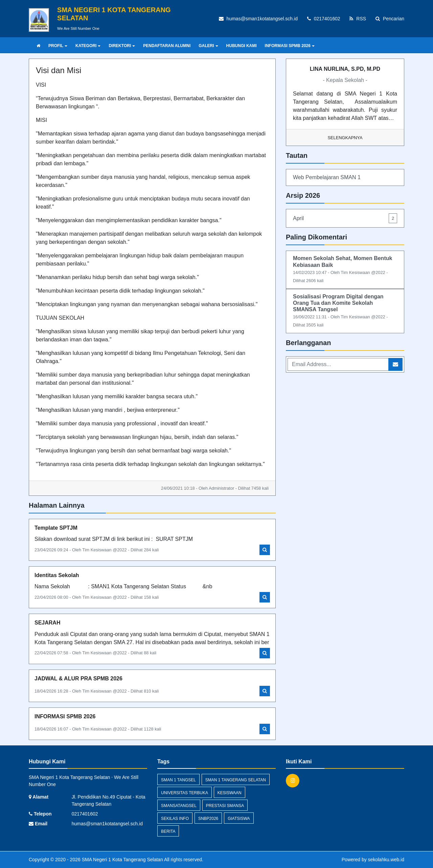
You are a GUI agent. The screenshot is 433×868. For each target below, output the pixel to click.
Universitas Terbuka (185, 793)
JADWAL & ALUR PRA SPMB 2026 (78, 679)
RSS (358, 19)
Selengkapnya (345, 138)
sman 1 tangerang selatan (236, 780)
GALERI (208, 46)
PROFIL (58, 46)
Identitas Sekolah (57, 575)
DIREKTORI (122, 46)
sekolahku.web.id (386, 860)
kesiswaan (230, 793)
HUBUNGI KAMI (242, 46)
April (345, 218)
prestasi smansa (225, 806)
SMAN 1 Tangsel (178, 780)
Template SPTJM (56, 528)
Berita (168, 831)
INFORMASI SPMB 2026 (290, 46)
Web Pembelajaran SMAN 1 (327, 177)
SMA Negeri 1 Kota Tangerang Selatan (122, 860)
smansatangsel (179, 806)
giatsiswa (239, 819)
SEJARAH (47, 623)
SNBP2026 (208, 819)
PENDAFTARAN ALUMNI (167, 46)
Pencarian (390, 19)
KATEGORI (88, 46)
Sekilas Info (175, 819)
